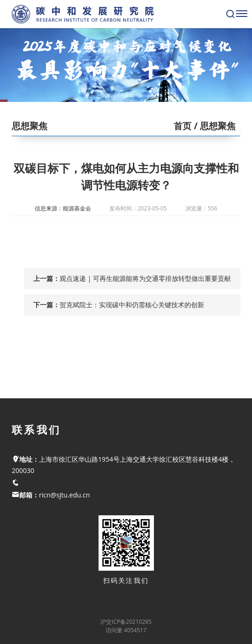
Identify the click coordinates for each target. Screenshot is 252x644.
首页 (183, 126)
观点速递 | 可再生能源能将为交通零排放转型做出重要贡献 (145, 278)
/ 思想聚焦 (214, 126)
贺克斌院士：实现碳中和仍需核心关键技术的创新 (132, 305)
